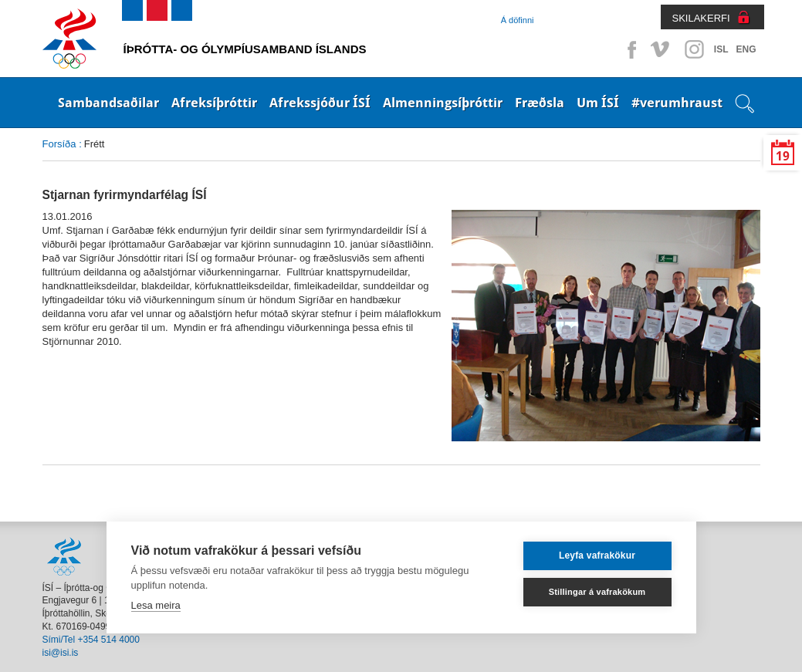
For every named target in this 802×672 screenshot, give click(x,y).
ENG (746, 49)
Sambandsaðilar (108, 103)
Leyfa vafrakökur (597, 555)
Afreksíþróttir (214, 103)
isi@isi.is (61, 653)
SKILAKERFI (701, 18)
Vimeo (662, 49)
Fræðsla (540, 103)
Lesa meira (156, 605)
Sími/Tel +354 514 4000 (91, 640)
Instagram (694, 49)
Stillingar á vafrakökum (597, 592)
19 (783, 156)
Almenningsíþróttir (443, 103)
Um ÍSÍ (598, 103)
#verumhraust (677, 103)
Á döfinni (518, 20)
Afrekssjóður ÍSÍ (320, 103)
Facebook (629, 49)
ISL (721, 49)
